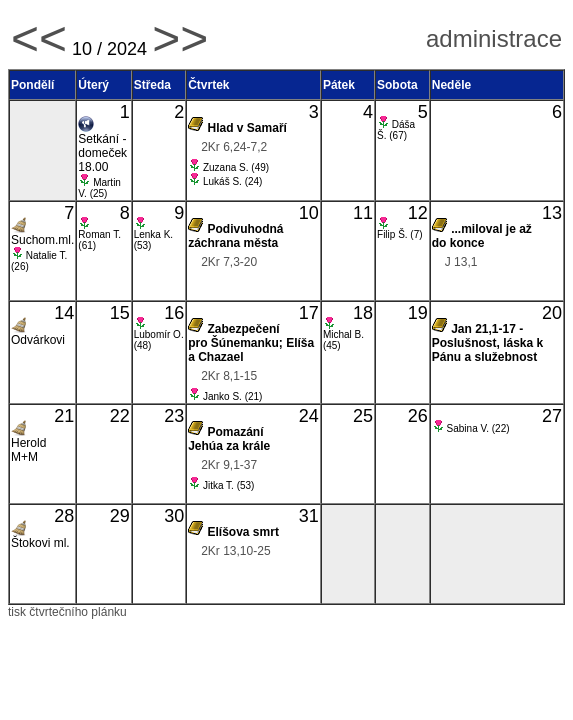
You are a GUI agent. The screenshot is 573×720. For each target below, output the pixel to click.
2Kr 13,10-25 (235, 551)
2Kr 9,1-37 (229, 465)
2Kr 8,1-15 (229, 376)
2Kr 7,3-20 (229, 262)
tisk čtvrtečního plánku (67, 612)
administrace (494, 38)
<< (39, 38)
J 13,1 (461, 262)
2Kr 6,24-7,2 (234, 147)
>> (180, 38)
